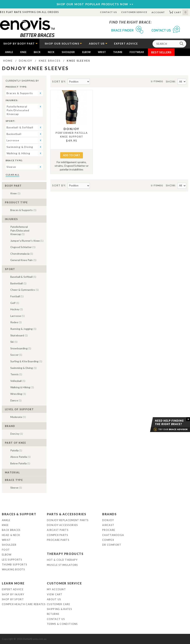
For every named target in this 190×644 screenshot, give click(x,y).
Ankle (9, 52)
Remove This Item (40, 93)
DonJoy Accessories (62, 525)
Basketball (18, 283)
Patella (16, 450)
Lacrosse (18, 316)
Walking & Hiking (22, 387)
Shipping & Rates (59, 609)
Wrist (102, 52)
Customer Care (59, 604)
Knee (23, 52)
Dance (16, 400)
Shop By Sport (13, 599)
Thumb (118, 52)
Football (17, 296)
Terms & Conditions (62, 624)
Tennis (16, 374)
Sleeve (16, 488)
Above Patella (20, 457)
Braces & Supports (23, 210)
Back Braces (11, 530)
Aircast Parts (58, 530)
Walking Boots (13, 569)
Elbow (86, 52)
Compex (108, 540)
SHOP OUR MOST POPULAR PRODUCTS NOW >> (95, 4)
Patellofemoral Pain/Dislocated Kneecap (20, 230)
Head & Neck (11, 535)
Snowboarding (21, 348)
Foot (6, 550)
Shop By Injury (13, 594)
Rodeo (16, 322)
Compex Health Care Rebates (24, 604)
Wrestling (18, 394)
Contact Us (109, 12)
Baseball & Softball (23, 277)
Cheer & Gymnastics (24, 290)
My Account (56, 589)
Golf (15, 303)
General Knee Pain (23, 260)
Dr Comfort (112, 545)
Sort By (59, 81)
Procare (109, 530)
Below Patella (20, 463)
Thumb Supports (15, 565)
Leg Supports (12, 560)
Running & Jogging (23, 329)
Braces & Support (19, 514)
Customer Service (134, 12)
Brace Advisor (165, 425)
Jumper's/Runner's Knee (27, 241)
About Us (54, 599)
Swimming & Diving (23, 368)
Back (37, 52)
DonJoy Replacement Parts (68, 520)
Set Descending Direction (93, 82)
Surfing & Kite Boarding (26, 361)
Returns (53, 614)
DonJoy (17, 434)
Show (170, 81)
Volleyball (18, 381)
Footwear (137, 52)
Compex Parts (58, 535)
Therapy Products (65, 554)
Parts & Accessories (66, 514)
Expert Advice (13, 589)
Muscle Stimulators (62, 565)
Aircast (108, 525)
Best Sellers (161, 52)
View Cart (55, 594)
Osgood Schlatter (23, 247)
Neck (51, 52)
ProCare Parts (58, 540)
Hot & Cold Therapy (62, 560)
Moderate (18, 417)
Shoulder (68, 52)
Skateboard (19, 335)
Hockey (17, 309)
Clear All (12, 175)
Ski (14, 342)
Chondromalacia (22, 254)
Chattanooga (113, 535)
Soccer (16, 355)
